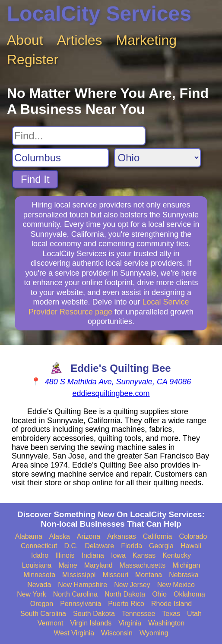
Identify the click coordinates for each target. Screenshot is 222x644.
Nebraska (184, 575)
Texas (171, 614)
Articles (80, 40)
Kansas (144, 555)
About (25, 40)
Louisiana (37, 565)
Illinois (65, 555)
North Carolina (75, 594)
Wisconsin (117, 633)
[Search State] (157, 158)
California (158, 536)
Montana (149, 575)
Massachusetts (143, 565)
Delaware (100, 546)
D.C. (71, 546)
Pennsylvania (81, 604)
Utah (194, 614)
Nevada (39, 585)
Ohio (159, 594)
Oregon (42, 604)
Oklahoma (189, 594)
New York (32, 594)
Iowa (118, 555)
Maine (68, 565)
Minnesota (39, 575)
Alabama (29, 536)
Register (33, 60)
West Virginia (74, 633)
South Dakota (94, 614)
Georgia (161, 546)
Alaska (60, 536)
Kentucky (177, 555)
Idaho (40, 555)
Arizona (89, 536)
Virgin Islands (91, 623)
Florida (132, 546)
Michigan (186, 565)
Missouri (115, 575)
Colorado (193, 536)
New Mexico (176, 585)
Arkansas (122, 536)
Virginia (130, 623)
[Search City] (60, 158)
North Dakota (125, 594)
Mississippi (79, 575)
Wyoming (154, 633)
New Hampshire (82, 585)
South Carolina (43, 614)
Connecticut (39, 546)
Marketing (147, 40)
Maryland (98, 565)
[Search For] (79, 136)
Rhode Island (171, 604)
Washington (166, 623)
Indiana (93, 555)
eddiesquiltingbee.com (111, 393)
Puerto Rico (126, 604)
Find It (35, 179)
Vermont (51, 623)
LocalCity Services (99, 14)
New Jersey (132, 585)
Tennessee (138, 614)
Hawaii (191, 546)
